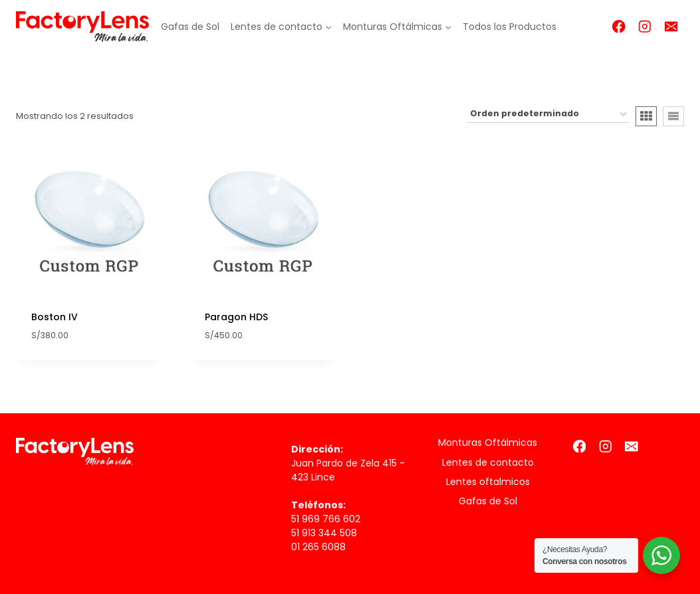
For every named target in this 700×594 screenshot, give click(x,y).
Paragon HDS (236, 317)
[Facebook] (619, 26)
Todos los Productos (510, 27)
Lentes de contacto (488, 462)
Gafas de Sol (190, 27)
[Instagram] (645, 26)
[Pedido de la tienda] (548, 115)
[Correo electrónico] (671, 26)
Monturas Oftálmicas (488, 443)
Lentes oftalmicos (488, 482)
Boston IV (55, 317)
